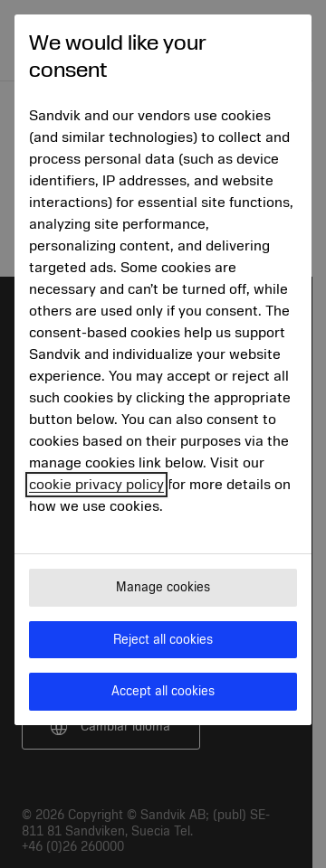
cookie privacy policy (96, 485)
